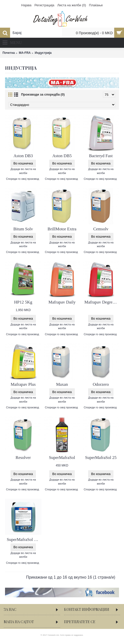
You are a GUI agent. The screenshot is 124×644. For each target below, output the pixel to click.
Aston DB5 (62, 156)
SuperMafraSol (62, 458)
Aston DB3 (23, 156)
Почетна (9, 53)
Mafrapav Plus (23, 384)
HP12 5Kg (23, 302)
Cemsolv (101, 229)
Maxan (62, 384)
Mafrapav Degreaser (102, 302)
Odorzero (101, 384)
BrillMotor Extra (62, 229)
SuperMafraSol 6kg (24, 540)
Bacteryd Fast (101, 156)
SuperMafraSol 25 (101, 458)
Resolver (23, 458)
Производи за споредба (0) (43, 94)
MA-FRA (25, 53)
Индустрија (43, 53)
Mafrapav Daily (62, 302)
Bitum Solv (23, 229)
